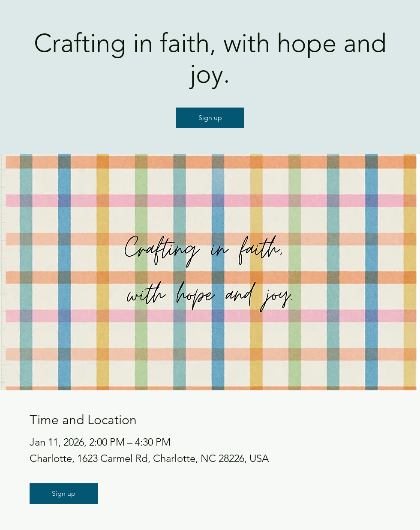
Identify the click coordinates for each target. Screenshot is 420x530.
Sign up (210, 118)
